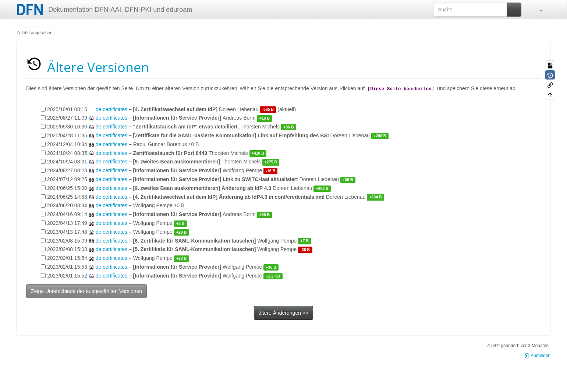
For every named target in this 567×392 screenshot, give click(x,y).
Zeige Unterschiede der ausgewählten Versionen (86, 291)
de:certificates (111, 109)
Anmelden (537, 356)
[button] (538, 10)
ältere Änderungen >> (283, 313)
